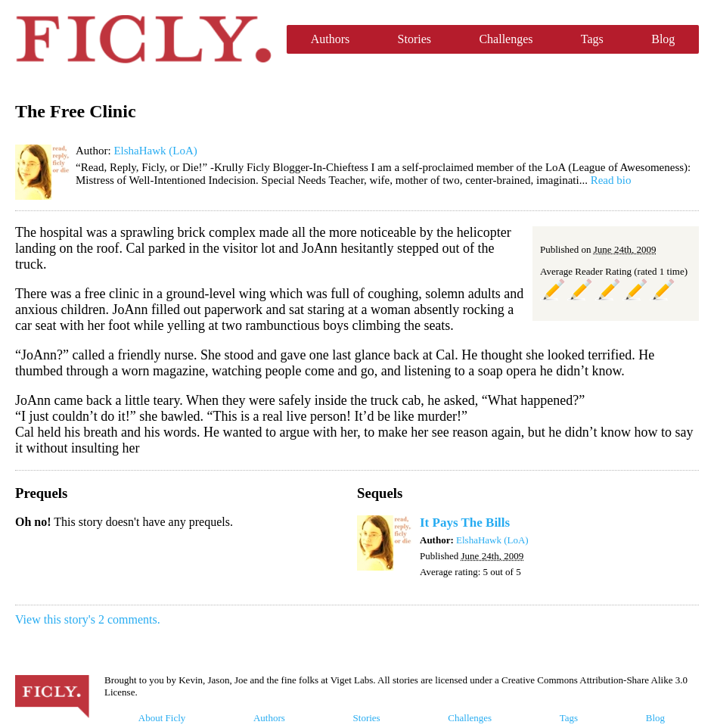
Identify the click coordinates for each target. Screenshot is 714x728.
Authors (331, 39)
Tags (592, 39)
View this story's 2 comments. (88, 619)
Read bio (611, 180)
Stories (414, 39)
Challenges (506, 39)
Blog (663, 39)
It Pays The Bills (465, 523)
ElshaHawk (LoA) (155, 151)
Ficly (143, 39)
